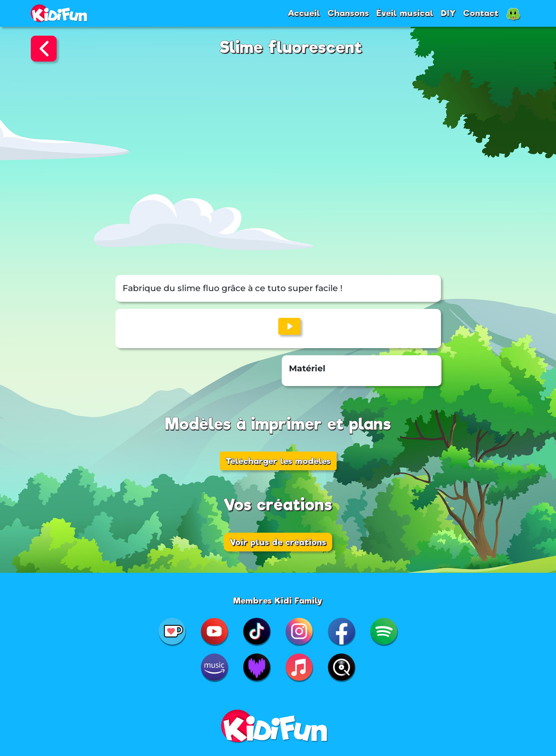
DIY (449, 13)
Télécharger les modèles (278, 461)
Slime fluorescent (291, 47)
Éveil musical (405, 13)
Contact (481, 13)
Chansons (348, 13)
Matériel (307, 368)
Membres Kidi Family (278, 600)
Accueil (304, 13)
